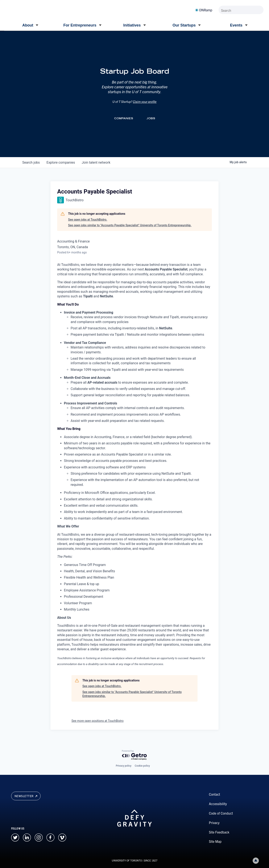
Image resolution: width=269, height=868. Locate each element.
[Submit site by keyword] (260, 10)
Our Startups (184, 25)
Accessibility (218, 804)
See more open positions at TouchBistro (98, 721)
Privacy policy (124, 766)
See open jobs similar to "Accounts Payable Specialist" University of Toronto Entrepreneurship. (130, 225)
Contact (214, 794)
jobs (31, 162)
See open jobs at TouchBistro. (88, 220)
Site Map (215, 841)
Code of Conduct (221, 813)
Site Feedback (219, 832)
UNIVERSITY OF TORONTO (127, 860)
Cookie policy (142, 766)
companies (61, 162)
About (28, 25)
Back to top (257, 861)
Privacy (214, 823)
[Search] (241, 10)
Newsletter (26, 796)
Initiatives (132, 25)
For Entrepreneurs (80, 25)
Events (236, 25)
